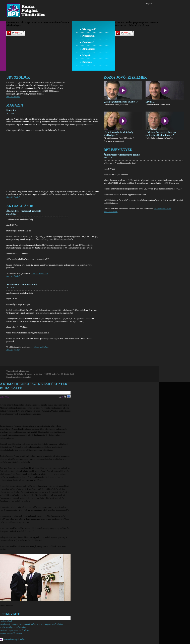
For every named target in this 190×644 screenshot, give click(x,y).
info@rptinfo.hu (26, 377)
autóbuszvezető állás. (40, 347)
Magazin (87, 55)
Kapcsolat (87, 62)
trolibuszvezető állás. (40, 273)
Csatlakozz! (88, 42)
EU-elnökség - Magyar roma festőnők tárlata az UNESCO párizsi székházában (32, 624)
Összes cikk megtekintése (14, 639)
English (149, 4)
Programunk (89, 36)
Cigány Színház (6, 621)
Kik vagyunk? (89, 29)
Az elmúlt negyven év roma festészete (15, 630)
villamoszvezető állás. (163, 209)
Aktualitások (89, 49)
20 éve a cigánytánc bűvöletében (13, 627)
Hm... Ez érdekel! (13, 97)
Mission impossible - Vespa (11, 633)
